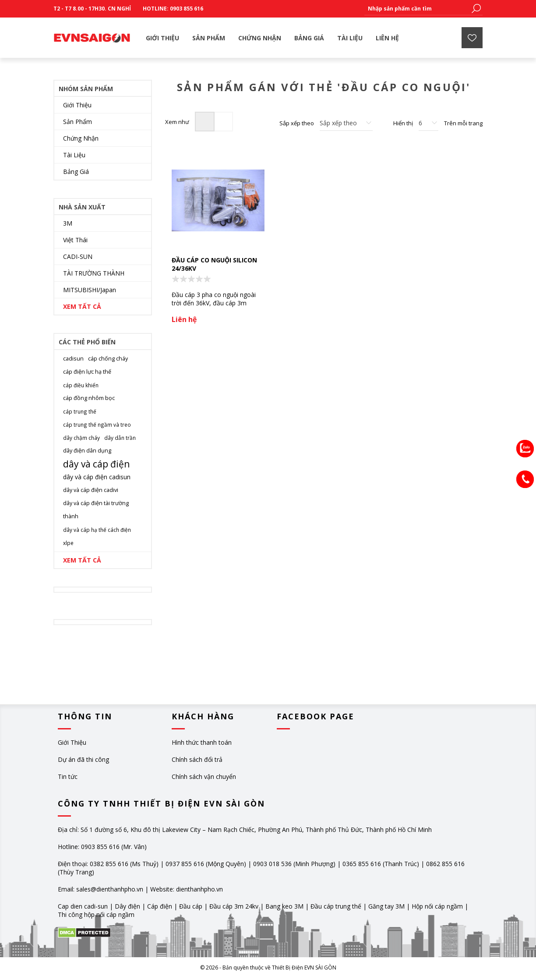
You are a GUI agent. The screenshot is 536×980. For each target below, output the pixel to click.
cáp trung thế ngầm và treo (97, 425)
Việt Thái (75, 240)
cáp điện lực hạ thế (87, 372)
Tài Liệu (74, 155)
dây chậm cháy (81, 438)
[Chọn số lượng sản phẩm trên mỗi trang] (428, 123)
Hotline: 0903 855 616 (173, 9)
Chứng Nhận (81, 138)
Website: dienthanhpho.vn (187, 889)
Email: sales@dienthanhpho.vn (100, 889)
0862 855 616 (445, 864)
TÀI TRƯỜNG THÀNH (94, 273)
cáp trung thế (80, 411)
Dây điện (127, 906)
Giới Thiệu (77, 105)
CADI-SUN (78, 256)
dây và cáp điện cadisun (97, 477)
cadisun (73, 359)
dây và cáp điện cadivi (91, 490)
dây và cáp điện (96, 464)
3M (68, 223)
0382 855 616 (109, 864)
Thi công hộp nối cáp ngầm (96, 915)
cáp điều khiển (81, 385)
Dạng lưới (205, 122)
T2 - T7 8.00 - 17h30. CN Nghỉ (92, 9)
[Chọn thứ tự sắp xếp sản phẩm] (346, 123)
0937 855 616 (186, 864)
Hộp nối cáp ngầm (437, 906)
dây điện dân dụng (87, 451)
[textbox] (417, 9)
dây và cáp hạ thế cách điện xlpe (97, 536)
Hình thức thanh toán (202, 742)
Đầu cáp (191, 906)
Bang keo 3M (284, 906)
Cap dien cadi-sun (83, 906)
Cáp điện (160, 906)
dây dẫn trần (120, 438)
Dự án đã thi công (83, 759)
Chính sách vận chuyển (204, 777)
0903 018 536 (272, 864)
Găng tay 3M (386, 906)
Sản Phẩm (78, 122)
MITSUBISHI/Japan (90, 290)
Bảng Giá (76, 172)
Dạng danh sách (223, 122)
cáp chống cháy (108, 359)
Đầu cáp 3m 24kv (234, 906)
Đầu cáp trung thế (336, 906)
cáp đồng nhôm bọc (89, 398)
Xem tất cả (82, 306)
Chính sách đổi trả (197, 759)
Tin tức (68, 777)
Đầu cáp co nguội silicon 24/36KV (214, 264)
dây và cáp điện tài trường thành (96, 510)
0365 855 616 (362, 864)
